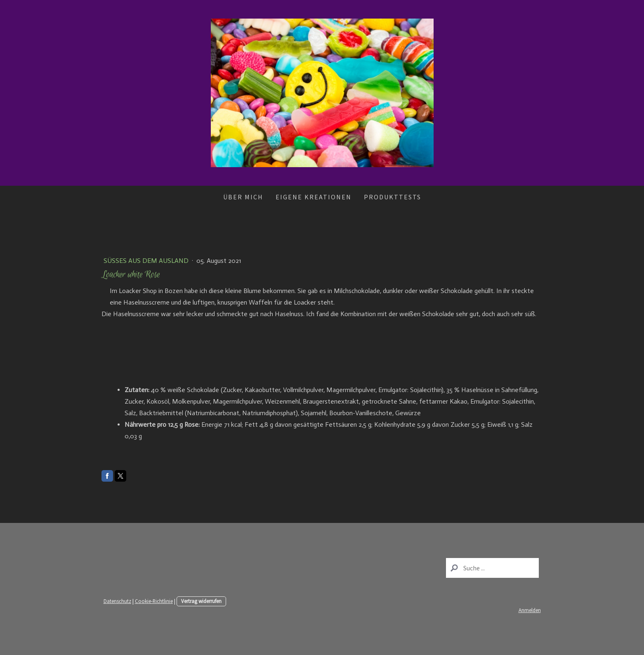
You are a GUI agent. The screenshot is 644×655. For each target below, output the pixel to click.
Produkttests (393, 197)
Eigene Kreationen (314, 197)
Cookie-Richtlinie (154, 601)
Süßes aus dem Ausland (147, 261)
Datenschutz (117, 601)
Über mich (243, 197)
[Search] (492, 568)
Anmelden (530, 610)
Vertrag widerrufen (201, 601)
